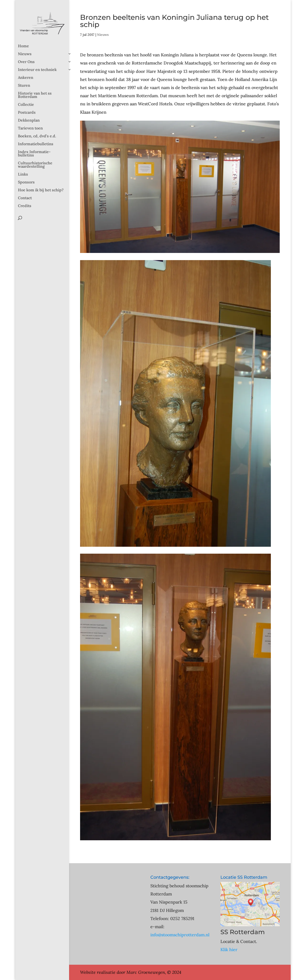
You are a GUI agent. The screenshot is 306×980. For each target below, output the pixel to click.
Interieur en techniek (37, 70)
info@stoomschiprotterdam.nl (180, 935)
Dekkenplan (29, 120)
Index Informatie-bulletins (34, 154)
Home (23, 46)
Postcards (27, 113)
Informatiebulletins (36, 144)
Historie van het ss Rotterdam (35, 95)
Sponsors (26, 182)
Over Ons (26, 62)
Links (23, 174)
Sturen (24, 86)
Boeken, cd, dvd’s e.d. (37, 136)
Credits (25, 206)
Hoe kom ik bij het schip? (41, 190)
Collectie (26, 105)
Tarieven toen (30, 128)
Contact (25, 198)
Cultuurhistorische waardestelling (35, 165)
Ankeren (26, 78)
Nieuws (25, 54)
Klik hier (229, 950)
